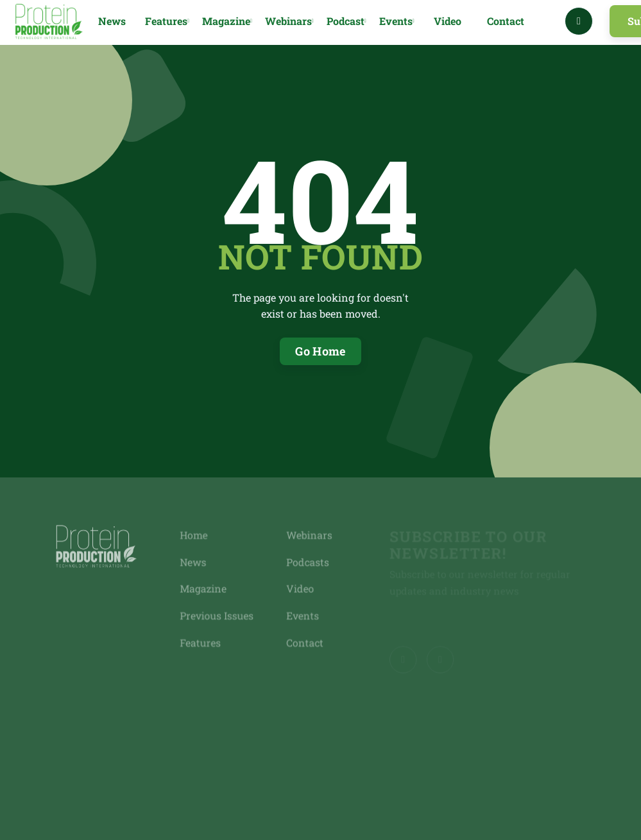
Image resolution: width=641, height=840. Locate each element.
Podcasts (307, 562)
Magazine (205, 588)
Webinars (309, 536)
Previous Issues (218, 615)
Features (202, 641)
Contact (506, 21)
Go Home (320, 351)
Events (302, 615)
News (112, 21)
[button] (167, 21)
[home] (49, 21)
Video (448, 21)
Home (196, 536)
